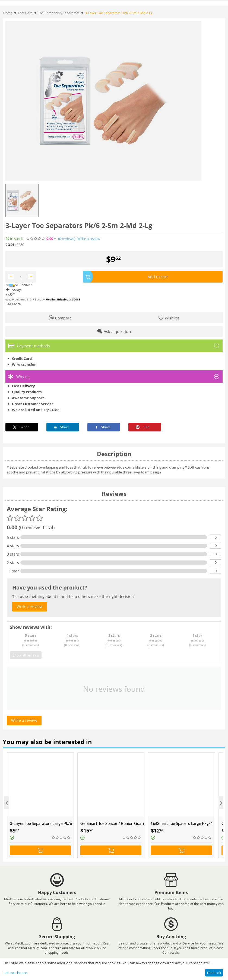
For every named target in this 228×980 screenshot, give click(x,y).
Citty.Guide (50, 410)
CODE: (10, 245)
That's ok (214, 973)
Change (14, 290)
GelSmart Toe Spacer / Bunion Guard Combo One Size (112, 823)
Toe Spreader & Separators (59, 13)
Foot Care (25, 13)
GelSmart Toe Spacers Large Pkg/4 (182, 823)
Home (8, 13)
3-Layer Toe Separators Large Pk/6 (41, 823)
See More (13, 304)
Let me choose (15, 973)
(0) (67, 239)
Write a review (89, 239)
